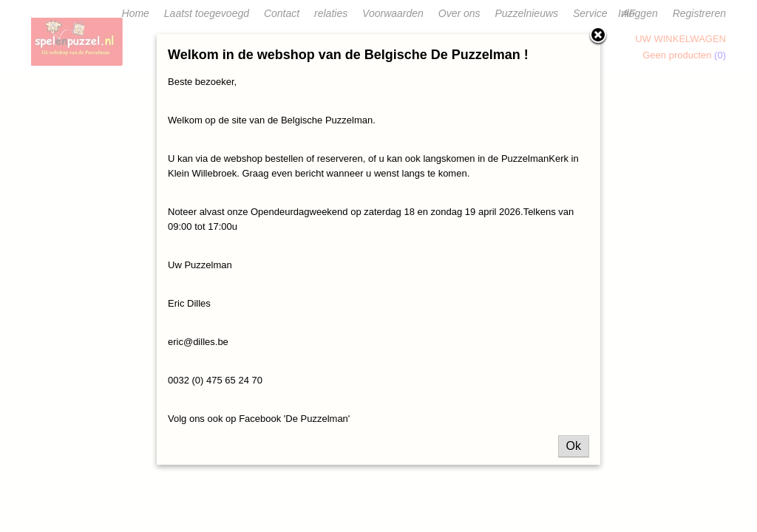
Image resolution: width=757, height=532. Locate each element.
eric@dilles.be (198, 342)
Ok (574, 446)
